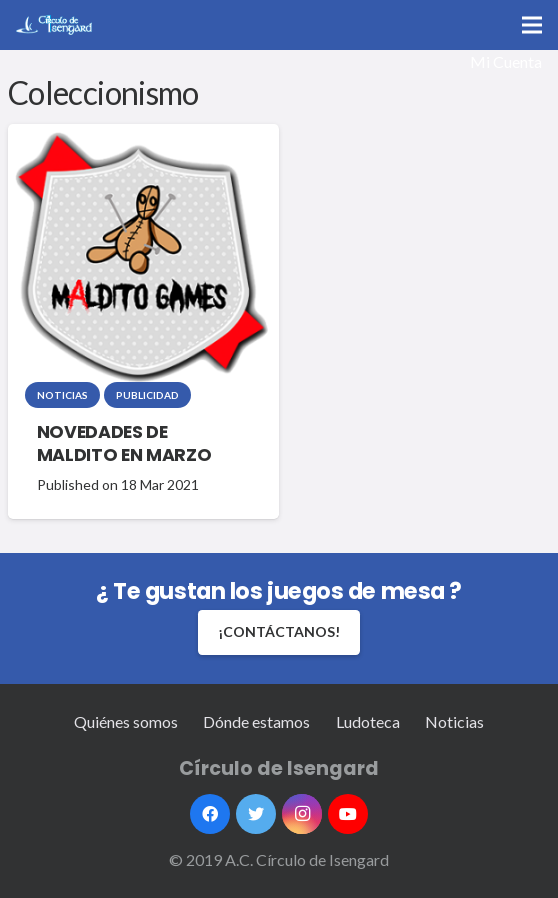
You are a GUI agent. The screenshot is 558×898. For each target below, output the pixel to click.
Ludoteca (368, 721)
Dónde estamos (256, 721)
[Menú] (532, 25)
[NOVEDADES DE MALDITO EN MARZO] (141, 258)
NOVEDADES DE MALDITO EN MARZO (124, 443)
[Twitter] (256, 814)
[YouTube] (348, 814)
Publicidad (147, 395)
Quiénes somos (126, 721)
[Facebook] (210, 814)
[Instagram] (302, 814)
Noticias (62, 395)
